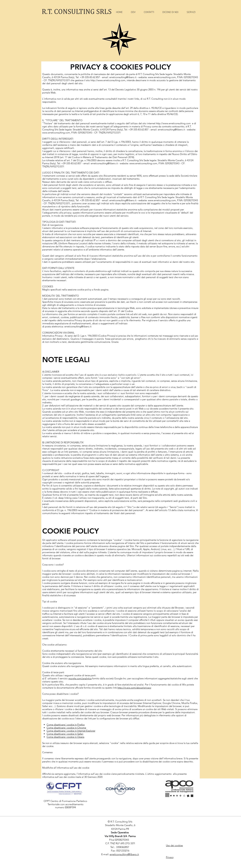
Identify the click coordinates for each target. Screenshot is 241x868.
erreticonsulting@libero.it (123, 77)
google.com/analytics (80, 678)
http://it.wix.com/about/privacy (134, 688)
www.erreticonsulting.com (162, 77)
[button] (191, 12)
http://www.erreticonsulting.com (108, 80)
